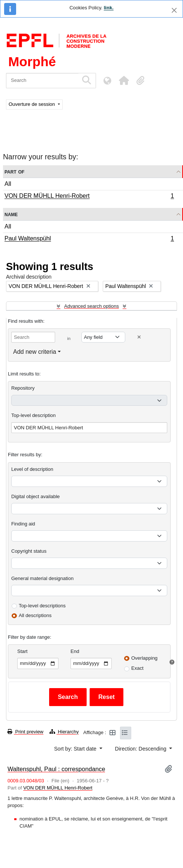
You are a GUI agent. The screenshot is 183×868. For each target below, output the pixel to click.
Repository (23, 388)
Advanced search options (91, 306)
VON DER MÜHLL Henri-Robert (89, 197)
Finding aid (23, 524)
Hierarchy (64, 732)
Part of (14, 171)
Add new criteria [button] (35, 352)
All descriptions (35, 615)
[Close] (174, 10)
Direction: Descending (142, 749)
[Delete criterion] (139, 337)
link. (109, 8)
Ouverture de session (32, 104)
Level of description (32, 469)
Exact (137, 668)
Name (11, 214)
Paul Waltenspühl (89, 239)
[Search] (42, 81)
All (8, 184)
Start (22, 651)
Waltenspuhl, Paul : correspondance (56, 769)
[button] (124, 80)
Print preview (25, 732)
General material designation (42, 578)
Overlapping (144, 658)
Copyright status (29, 551)
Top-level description (34, 415)
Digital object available (35, 496)
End (75, 651)
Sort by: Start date (76, 749)
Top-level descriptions (42, 606)
